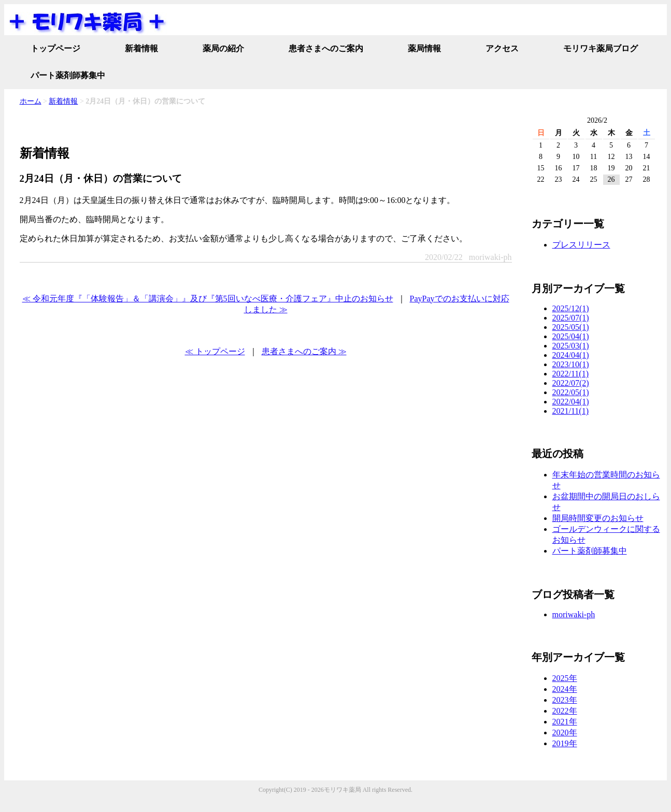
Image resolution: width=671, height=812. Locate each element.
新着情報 (141, 48)
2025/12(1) (571, 308)
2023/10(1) (571, 364)
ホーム (31, 101)
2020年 (565, 733)
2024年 (565, 689)
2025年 (565, 678)
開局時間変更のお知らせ (598, 518)
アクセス (502, 48)
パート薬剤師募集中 (68, 75)
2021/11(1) (571, 411)
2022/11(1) (571, 374)
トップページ (55, 48)
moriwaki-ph (574, 614)
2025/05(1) (571, 327)
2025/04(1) (571, 336)
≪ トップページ (215, 351)
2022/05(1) (571, 392)
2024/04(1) (571, 355)
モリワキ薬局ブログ (601, 48)
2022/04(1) (571, 402)
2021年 (565, 722)
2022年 (565, 711)
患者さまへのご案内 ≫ (304, 351)
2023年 (565, 700)
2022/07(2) (571, 383)
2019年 (565, 743)
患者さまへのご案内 (326, 48)
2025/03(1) (571, 346)
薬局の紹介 (223, 48)
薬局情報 (424, 48)
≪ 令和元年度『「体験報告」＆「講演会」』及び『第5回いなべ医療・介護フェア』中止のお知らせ (208, 299)
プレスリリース (581, 245)
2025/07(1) (571, 318)
